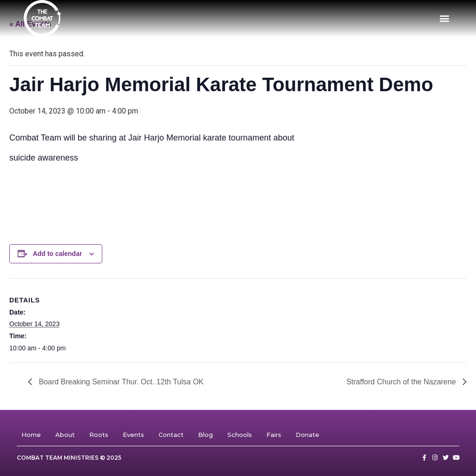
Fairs (274, 435)
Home (31, 435)
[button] (445, 18)
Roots (99, 435)
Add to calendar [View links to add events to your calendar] (58, 254)
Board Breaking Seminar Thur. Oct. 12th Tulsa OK (120, 382)
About (65, 435)
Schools (240, 435)
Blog (205, 435)
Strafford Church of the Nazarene (402, 382)
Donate (307, 435)
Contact (171, 435)
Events (133, 435)
